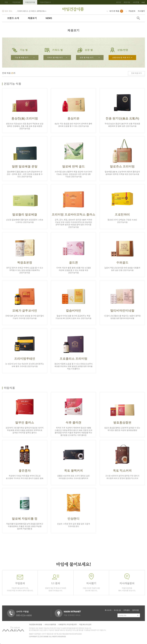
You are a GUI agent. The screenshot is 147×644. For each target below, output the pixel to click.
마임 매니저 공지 (85, 624)
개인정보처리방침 (36, 624)
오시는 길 (117, 610)
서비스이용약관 (50, 624)
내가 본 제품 (115, 11)
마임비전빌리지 (45, 2)
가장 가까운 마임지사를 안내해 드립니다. (91, 583)
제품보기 (32, 18)
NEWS (49, 18)
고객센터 (126, 610)
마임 (6, 2)
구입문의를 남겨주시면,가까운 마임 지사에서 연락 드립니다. (20, 583)
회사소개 (108, 610)
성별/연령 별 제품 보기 (121, 57)
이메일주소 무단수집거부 (68, 624)
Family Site (122, 615)
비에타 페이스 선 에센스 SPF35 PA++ (32, 11)
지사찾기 (141, 11)
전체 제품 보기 (136, 73)
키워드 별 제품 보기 (55, 57)
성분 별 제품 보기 (87, 57)
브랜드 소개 (13, 18)
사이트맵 (136, 2)
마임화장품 (16, 2)
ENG (143, 2)
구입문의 (130, 11)
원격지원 (135, 610)
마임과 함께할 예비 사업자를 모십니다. (127, 583)
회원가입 (127, 2)
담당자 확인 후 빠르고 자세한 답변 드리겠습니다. (56, 583)
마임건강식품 (30, 2)
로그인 (119, 2)
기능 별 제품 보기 (22, 57)
